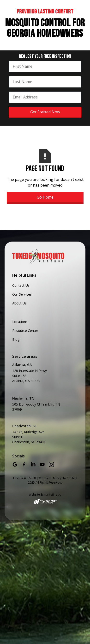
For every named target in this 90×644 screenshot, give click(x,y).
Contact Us (21, 285)
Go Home (45, 197)
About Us (19, 303)
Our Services (22, 294)
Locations (20, 322)
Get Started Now (45, 112)
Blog (16, 339)
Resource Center (25, 331)
